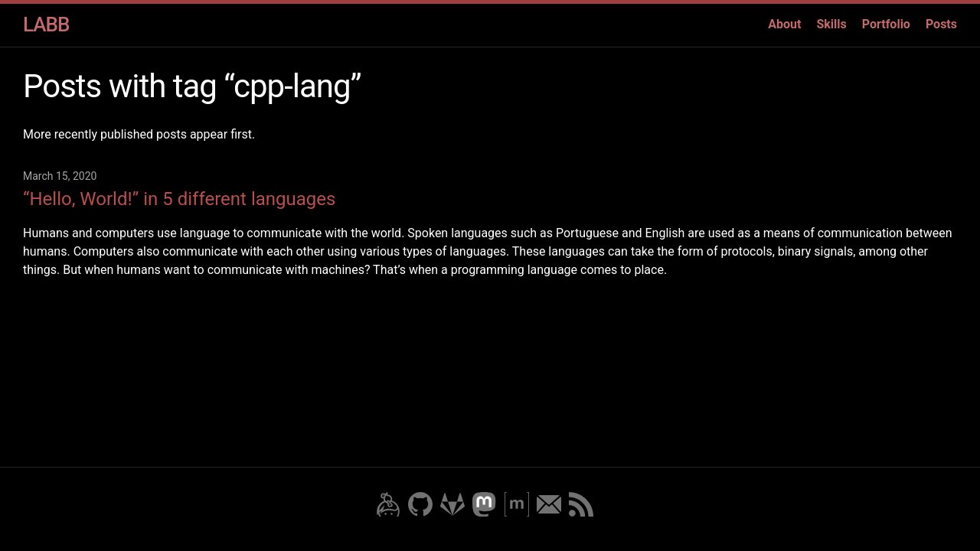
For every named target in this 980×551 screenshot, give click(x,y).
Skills (831, 24)
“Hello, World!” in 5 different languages (179, 199)
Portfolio (886, 24)
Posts (941, 24)
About (784, 24)
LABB (46, 24)
